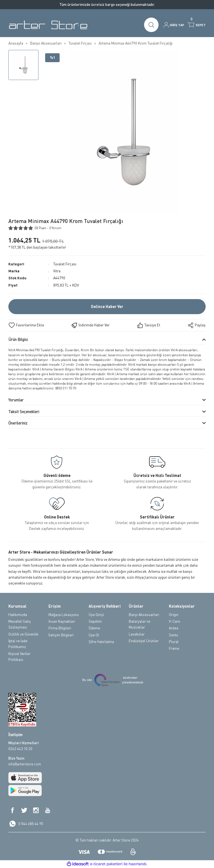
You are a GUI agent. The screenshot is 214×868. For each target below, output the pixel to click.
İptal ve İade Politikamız (18, 644)
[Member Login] (174, 25)
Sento (173, 635)
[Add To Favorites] (26, 325)
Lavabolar (137, 634)
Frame (174, 648)
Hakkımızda (18, 615)
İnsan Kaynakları (62, 621)
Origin (174, 615)
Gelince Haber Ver (107, 307)
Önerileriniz (18, 423)
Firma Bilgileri (60, 628)
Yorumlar (16, 400)
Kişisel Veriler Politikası (19, 657)
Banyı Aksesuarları (144, 615)
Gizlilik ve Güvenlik (23, 634)
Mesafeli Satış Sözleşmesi (20, 624)
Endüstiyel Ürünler (144, 641)
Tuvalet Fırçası (65, 264)
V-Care (174, 621)
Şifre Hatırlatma (101, 642)
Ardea (174, 628)
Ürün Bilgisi (18, 339)
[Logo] (48, 25)
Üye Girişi (96, 615)
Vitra (57, 271)
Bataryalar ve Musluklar (139, 624)
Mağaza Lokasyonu (64, 615)
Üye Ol (94, 635)
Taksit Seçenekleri (24, 412)
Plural (174, 642)
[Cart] (197, 25)
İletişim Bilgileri (61, 635)
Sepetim (95, 621)
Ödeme (94, 628)
